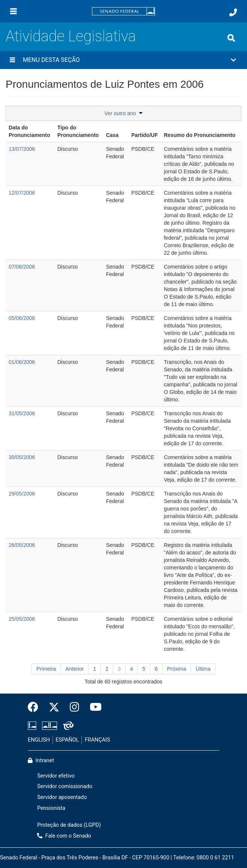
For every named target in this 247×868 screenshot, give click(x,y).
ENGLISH (39, 740)
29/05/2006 (22, 494)
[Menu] (14, 11)
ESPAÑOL (67, 740)
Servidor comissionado (65, 786)
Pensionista (51, 808)
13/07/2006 (22, 149)
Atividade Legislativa (71, 36)
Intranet (41, 761)
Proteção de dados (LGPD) (69, 825)
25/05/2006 (22, 619)
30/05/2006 (22, 457)
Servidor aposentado (62, 797)
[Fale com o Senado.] (233, 12)
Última (203, 669)
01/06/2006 (22, 362)
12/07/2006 (22, 193)
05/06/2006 (22, 318)
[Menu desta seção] (12, 60)
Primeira (46, 669)
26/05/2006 (22, 545)
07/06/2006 (22, 267)
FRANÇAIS (98, 740)
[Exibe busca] (231, 38)
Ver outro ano (123, 113)
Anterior (75, 669)
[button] (123, 60)
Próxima (177, 669)
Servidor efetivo (56, 776)
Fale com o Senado (64, 836)
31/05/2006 (22, 413)
